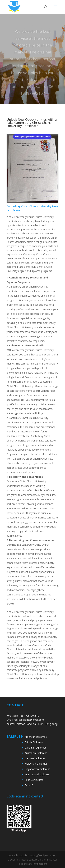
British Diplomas (34, 742)
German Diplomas (35, 758)
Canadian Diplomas (36, 748)
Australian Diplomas (36, 753)
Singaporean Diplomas (37, 769)
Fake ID (29, 785)
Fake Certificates (34, 780)
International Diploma (37, 774)
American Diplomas (36, 737)
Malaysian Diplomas (36, 764)
